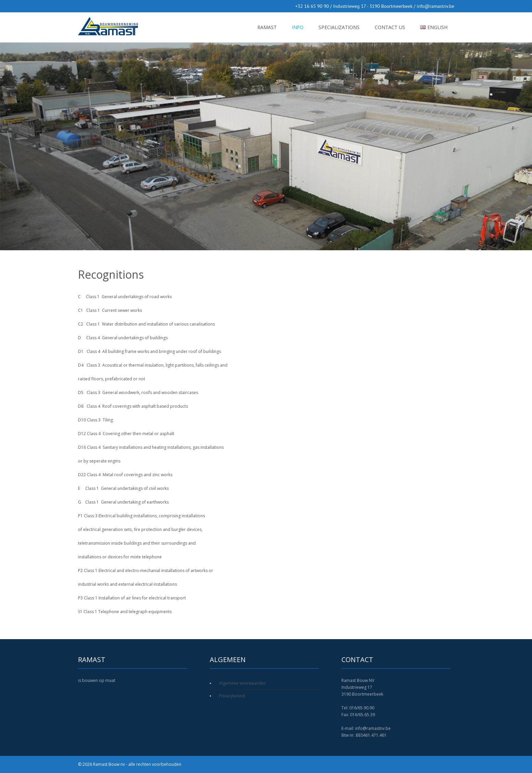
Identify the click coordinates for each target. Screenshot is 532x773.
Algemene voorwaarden (242, 683)
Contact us (390, 27)
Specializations (339, 27)
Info (298, 27)
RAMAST (267, 27)
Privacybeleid (232, 696)
